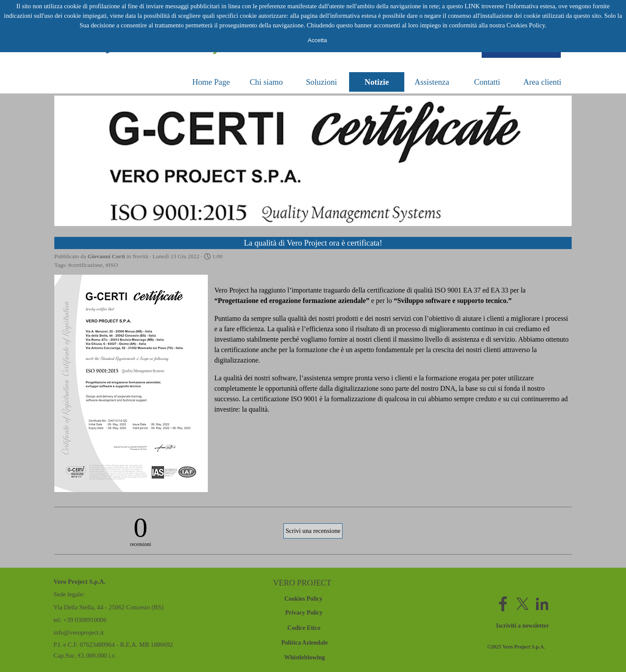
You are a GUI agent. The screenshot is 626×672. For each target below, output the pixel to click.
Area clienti (543, 82)
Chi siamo (266, 82)
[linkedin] (542, 604)
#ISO (112, 265)
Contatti (487, 82)
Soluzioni (322, 82)
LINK (472, 6)
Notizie (377, 82)
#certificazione (85, 265)
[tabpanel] (524, 646)
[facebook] (503, 604)
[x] (523, 604)
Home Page (211, 82)
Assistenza (432, 82)
